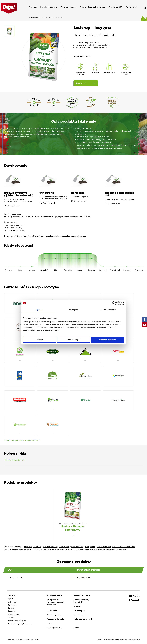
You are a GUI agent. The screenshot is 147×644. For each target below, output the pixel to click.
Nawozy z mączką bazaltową (20, 624)
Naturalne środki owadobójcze (73, 524)
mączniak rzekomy (50, 547)
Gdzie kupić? (132, 7)
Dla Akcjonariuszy (54, 627)
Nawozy (11, 608)
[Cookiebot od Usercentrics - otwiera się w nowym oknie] (114, 303)
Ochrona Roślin (14, 615)
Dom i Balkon (13, 605)
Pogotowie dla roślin (55, 619)
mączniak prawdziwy (33, 547)
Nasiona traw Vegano (17, 621)
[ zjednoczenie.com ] (133, 639)
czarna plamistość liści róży (123, 547)
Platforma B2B (116, 7)
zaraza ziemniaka (104, 547)
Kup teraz (85, 83)
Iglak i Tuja (12, 602)
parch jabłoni (90, 547)
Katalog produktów (82, 595)
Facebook (134, 600)
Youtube (134, 596)
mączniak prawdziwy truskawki (89, 549)
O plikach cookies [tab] (108, 310)
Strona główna (34, 17)
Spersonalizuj (74, 340)
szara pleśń (64, 547)
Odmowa (40, 340)
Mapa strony (79, 615)
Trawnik (11, 618)
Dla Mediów (52, 611)
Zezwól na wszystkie (107, 340)
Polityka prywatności (83, 619)
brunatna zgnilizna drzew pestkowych (59, 549)
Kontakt (77, 606)
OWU (76, 627)
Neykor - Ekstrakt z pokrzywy (73, 528)
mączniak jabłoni (11, 549)
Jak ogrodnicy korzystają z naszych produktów (55, 602)
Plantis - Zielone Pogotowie (92, 7)
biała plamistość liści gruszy (31, 549)
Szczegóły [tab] (73, 310)
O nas (49, 623)
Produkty (33, 7)
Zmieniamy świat (68, 7)
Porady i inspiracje (49, 7)
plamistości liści (77, 547)
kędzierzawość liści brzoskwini (116, 549)
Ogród (10, 599)
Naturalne (11, 611)
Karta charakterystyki (15, 460)
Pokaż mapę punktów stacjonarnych (22, 440)
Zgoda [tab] (39, 310)
